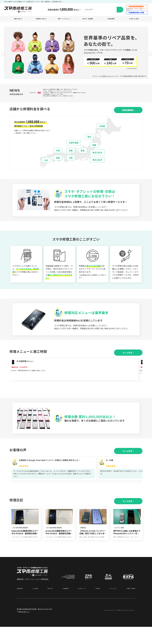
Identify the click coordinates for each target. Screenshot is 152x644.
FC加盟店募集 (111, 19)
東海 (83, 156)
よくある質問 (36, 605)
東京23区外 (97, 165)
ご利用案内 (96, 605)
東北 (89, 142)
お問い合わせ (50, 605)
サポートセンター (111, 605)
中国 (58, 156)
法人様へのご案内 (134, 19)
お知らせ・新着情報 (88, 19)
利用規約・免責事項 (129, 605)
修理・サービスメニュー (64, 19)
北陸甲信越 (74, 148)
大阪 (71, 163)
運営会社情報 (21, 605)
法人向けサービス (81, 605)
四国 (58, 163)
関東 (94, 150)
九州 (46, 165)
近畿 (71, 156)
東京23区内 (97, 158)
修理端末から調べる (41, 19)
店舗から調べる (18, 19)
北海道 (102, 131)
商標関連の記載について (27, 629)
